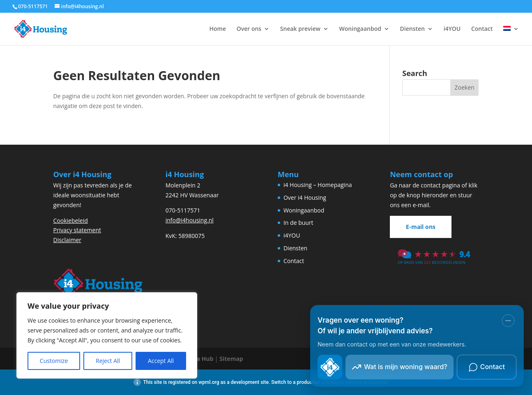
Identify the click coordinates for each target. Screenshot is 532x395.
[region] (107, 335)
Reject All (108, 361)
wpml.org (209, 382)
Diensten (412, 29)
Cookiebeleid (71, 221)
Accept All (161, 361)
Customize (54, 361)
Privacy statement (77, 230)
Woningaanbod (360, 29)
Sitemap (231, 359)
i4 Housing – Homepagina (318, 185)
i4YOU (452, 29)
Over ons (249, 29)
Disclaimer (67, 240)
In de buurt (298, 223)
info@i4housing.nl (190, 220)
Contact (482, 29)
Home (218, 29)
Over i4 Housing (305, 197)
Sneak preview (300, 29)
